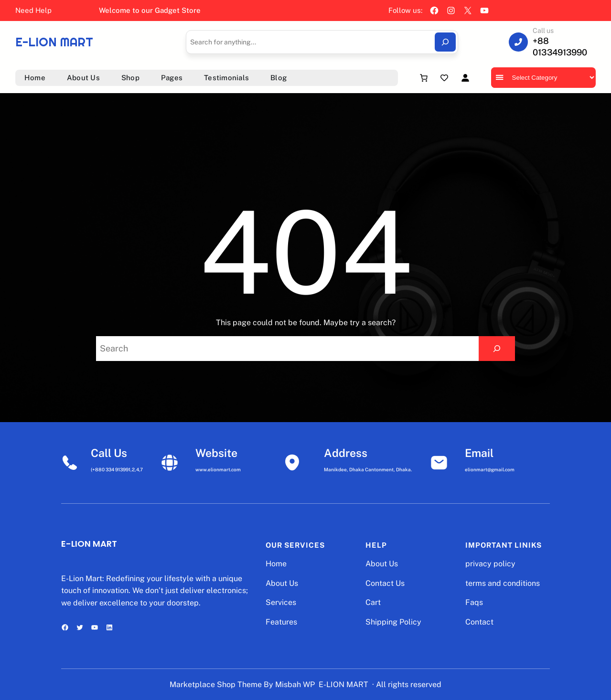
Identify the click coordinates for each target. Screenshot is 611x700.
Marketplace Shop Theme (216, 684)
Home (276, 564)
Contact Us (385, 583)
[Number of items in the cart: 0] (424, 78)
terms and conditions (503, 583)
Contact (479, 622)
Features (281, 622)
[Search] (445, 42)
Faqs (474, 602)
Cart (373, 602)
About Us (282, 583)
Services (281, 602)
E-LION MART (54, 42)
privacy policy (490, 564)
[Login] (465, 78)
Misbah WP (295, 684)
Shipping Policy (393, 622)
